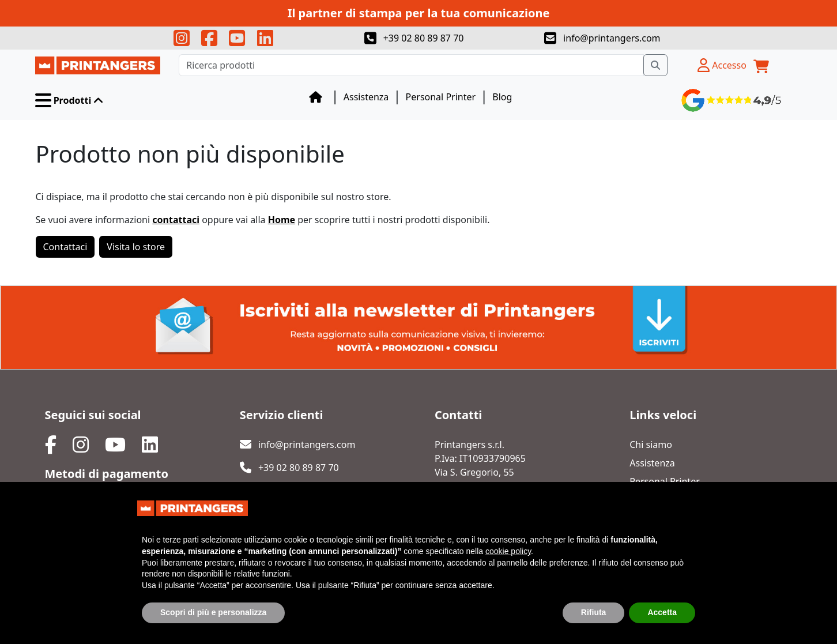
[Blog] (316, 97)
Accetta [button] (662, 613)
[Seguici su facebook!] (209, 38)
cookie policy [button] (508, 552)
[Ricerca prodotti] (411, 65)
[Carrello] (761, 65)
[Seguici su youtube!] (237, 38)
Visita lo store (136, 247)
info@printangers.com (602, 38)
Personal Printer (441, 97)
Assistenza (366, 97)
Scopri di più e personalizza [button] (213, 613)
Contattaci (65, 247)
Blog (502, 97)
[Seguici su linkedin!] (265, 38)
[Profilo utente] (722, 65)
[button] (70, 100)
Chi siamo (651, 445)
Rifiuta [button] (594, 613)
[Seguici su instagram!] (182, 38)
